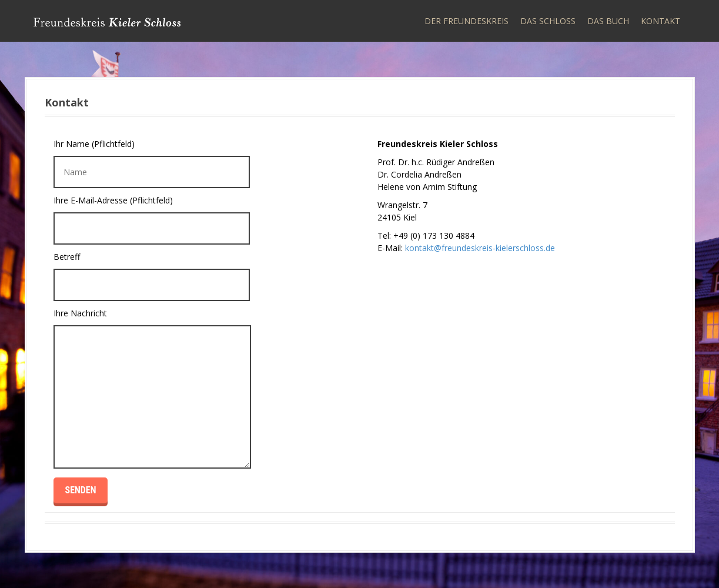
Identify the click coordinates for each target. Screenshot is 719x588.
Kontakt (661, 21)
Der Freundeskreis (466, 21)
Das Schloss (548, 21)
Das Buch (608, 21)
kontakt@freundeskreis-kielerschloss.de (480, 248)
